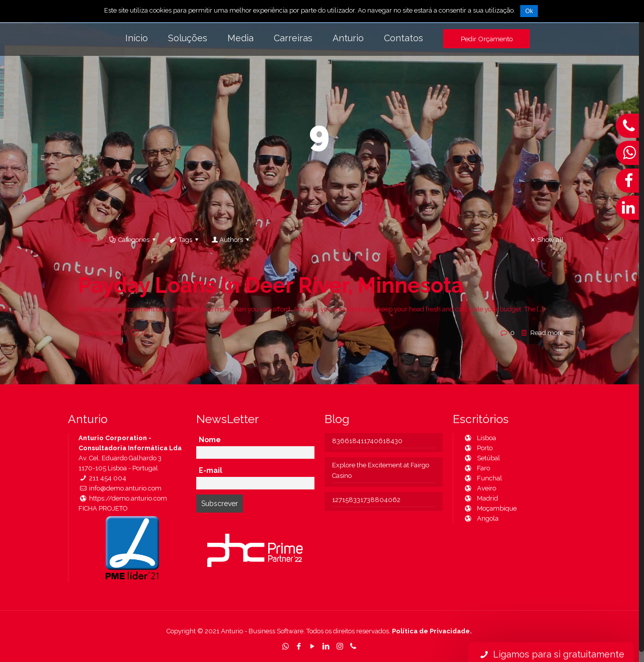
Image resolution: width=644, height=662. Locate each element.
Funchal (483, 478)
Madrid (481, 498)
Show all (546, 240)
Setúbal (482, 458)
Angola (481, 518)
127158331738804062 (366, 500)
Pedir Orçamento (487, 39)
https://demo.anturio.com (123, 498)
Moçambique (490, 508)
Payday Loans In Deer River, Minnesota (271, 285)
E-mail (211, 470)
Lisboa (480, 438)
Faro (477, 468)
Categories (133, 240)
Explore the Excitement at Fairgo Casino (381, 470)
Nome (210, 440)
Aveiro (480, 488)
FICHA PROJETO (103, 508)
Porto (478, 448)
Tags (185, 240)
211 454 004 (102, 478)
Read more (547, 333)
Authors (231, 240)
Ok (529, 11)
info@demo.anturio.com (120, 488)
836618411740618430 (367, 441)
